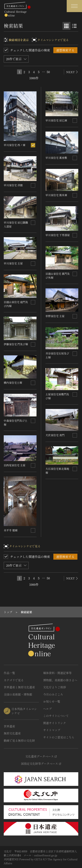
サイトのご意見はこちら (59, 737)
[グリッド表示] (66, 26)
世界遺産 (9, 726)
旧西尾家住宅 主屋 (15, 465)
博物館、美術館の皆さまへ (60, 680)
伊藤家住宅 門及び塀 (16, 344)
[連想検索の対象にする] (33, 145)
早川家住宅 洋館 (13, 185)
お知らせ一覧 (52, 701)
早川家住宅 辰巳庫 (56, 120)
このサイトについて (56, 716)
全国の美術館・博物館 (18, 694)
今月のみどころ (53, 694)
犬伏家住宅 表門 (55, 435)
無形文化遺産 (12, 733)
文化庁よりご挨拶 (55, 687)
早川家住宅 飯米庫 (56, 195)
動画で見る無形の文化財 (19, 741)
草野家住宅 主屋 (55, 316)
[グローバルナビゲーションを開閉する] (74, 6)
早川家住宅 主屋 (13, 263)
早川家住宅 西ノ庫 (15, 145)
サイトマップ (52, 730)
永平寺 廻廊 (11, 530)
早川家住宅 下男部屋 (58, 235)
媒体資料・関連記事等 (58, 673)
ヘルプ (48, 709)
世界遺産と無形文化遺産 (19, 687)
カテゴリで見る (14, 680)
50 (48, 72)
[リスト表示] (74, 26)
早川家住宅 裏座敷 (56, 158)
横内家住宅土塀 (13, 382)
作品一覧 (9, 673)
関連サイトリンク (55, 723)
